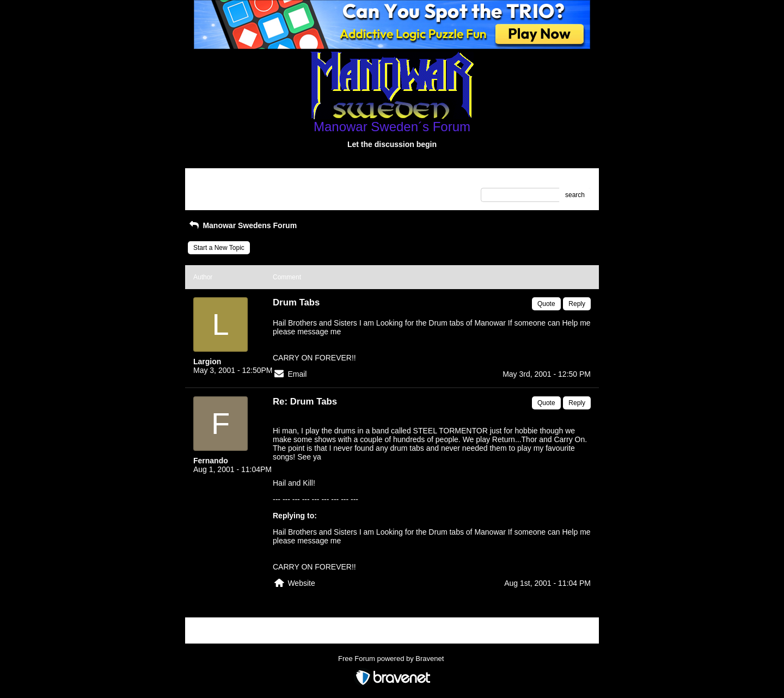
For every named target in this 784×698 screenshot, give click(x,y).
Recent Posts (213, 192)
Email (297, 374)
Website (301, 583)
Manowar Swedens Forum (242, 225)
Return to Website (219, 180)
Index (263, 180)
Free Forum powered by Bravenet (392, 659)
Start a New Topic (219, 248)
